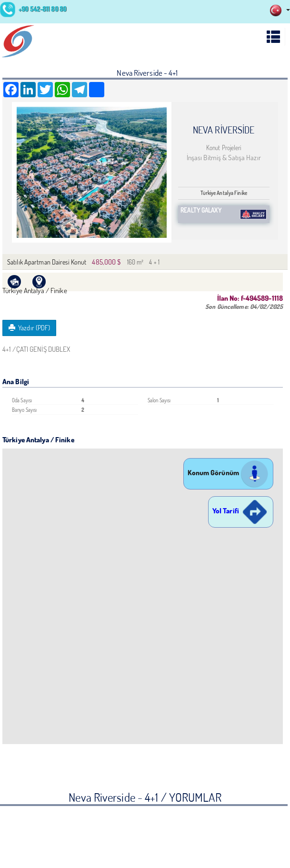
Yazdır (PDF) (29, 328)
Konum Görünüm (228, 473)
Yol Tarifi (241, 511)
